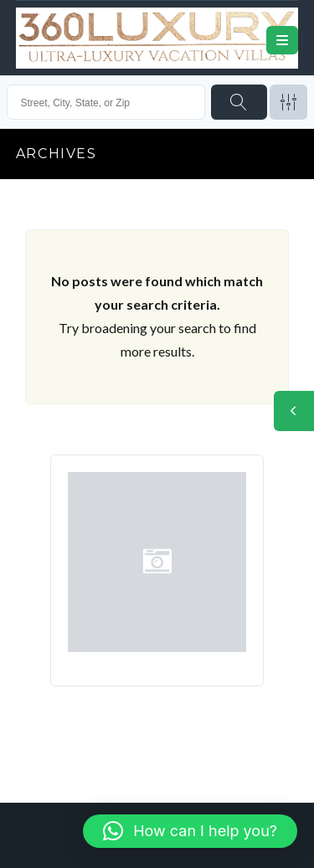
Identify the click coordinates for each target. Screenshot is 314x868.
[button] (190, 831)
